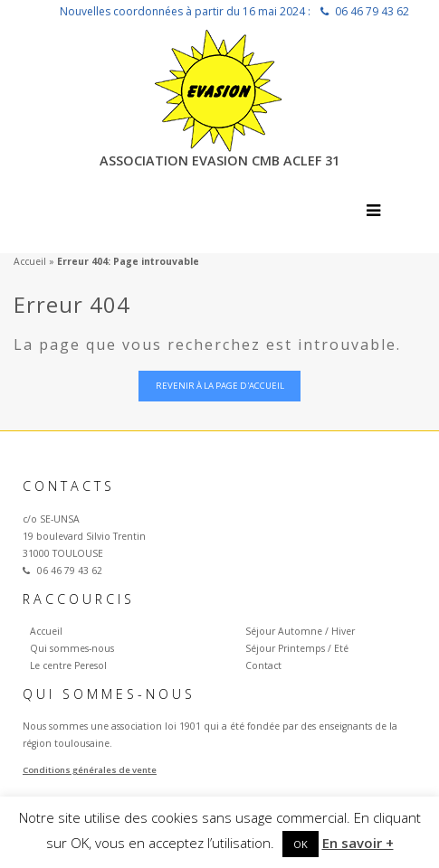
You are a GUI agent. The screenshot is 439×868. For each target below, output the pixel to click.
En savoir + (358, 843)
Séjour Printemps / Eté (297, 648)
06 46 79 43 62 (372, 11)
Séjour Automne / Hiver (300, 631)
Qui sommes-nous (72, 648)
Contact (263, 665)
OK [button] (301, 844)
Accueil (30, 261)
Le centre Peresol (68, 665)
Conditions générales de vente (90, 770)
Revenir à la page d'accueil (220, 386)
